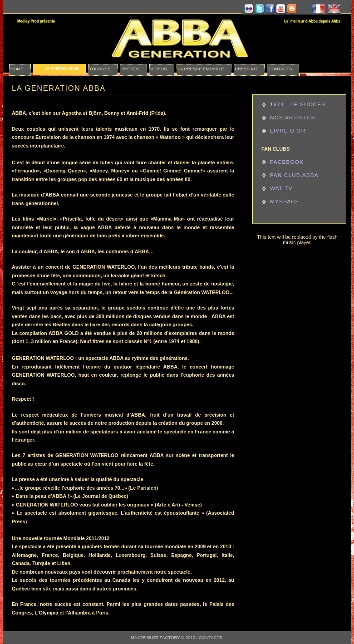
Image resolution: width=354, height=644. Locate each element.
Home (17, 69)
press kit (246, 69)
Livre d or (288, 130)
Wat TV (281, 188)
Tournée (100, 69)
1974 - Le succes (298, 104)
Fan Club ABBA (294, 175)
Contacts (280, 69)
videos (159, 69)
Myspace (285, 201)
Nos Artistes (293, 117)
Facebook (287, 162)
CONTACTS (211, 637)
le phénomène (62, 68)
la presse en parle (201, 69)
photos (130, 69)
